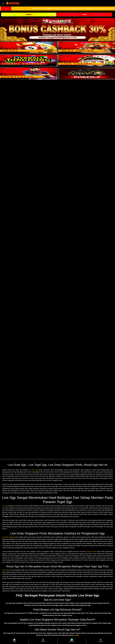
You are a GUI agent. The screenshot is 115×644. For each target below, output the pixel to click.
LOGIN (84, 15)
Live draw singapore (9, 537)
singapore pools (91, 552)
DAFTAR (29, 15)
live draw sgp (34, 470)
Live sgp (5, 506)
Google (76, 635)
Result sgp (6, 570)
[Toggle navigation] (3, 4)
